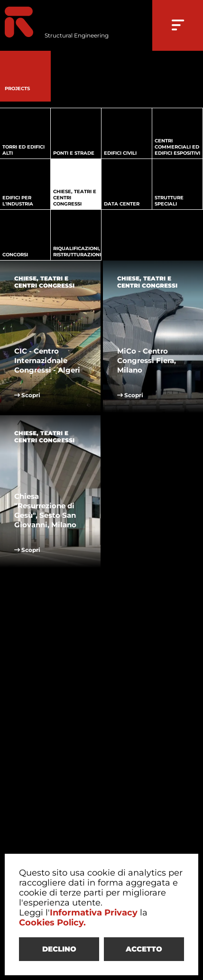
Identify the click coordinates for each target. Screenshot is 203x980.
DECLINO (59, 949)
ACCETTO (144, 949)
